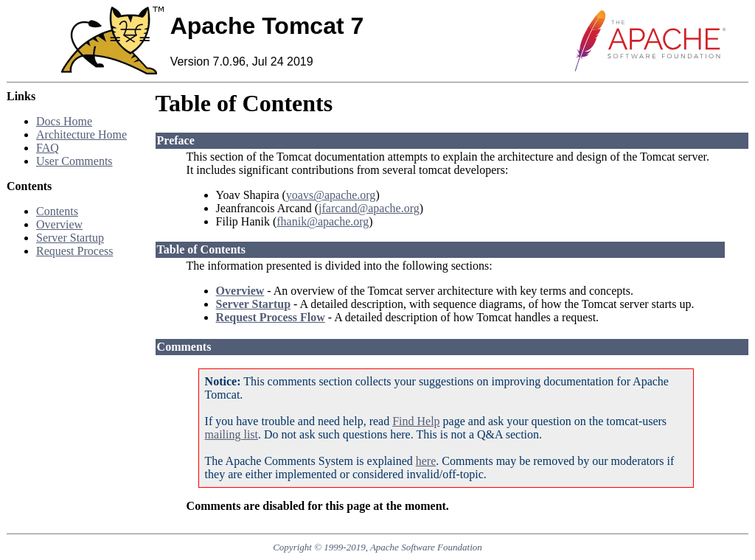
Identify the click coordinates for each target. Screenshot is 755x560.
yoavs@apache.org (331, 195)
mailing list (232, 434)
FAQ (48, 148)
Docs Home (64, 121)
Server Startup (70, 238)
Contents (57, 211)
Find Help (416, 421)
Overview (59, 224)
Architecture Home (81, 134)
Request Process (74, 251)
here (426, 461)
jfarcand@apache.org (369, 208)
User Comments (74, 161)
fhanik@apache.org (323, 221)
